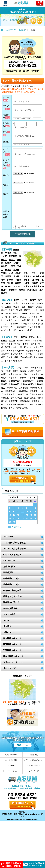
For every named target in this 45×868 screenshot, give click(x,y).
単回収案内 (34, 755)
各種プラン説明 (11, 755)
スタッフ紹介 (9, 614)
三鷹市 (27, 286)
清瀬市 (35, 283)
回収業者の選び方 (11, 602)
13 (27, 511)
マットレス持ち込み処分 (14, 549)
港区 (15, 253)
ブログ (6, 620)
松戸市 (4, 341)
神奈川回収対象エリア (13, 656)
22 (35, 515)
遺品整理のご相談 (11, 585)
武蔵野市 (36, 286)
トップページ (9, 537)
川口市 (16, 300)
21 (31, 515)
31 (14, 522)
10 (14, 511)
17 (14, 515)
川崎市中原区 (15, 381)
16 (10, 515)
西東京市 (17, 286)
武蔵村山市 (32, 290)
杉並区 (12, 260)
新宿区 (8, 270)
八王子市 (26, 276)
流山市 (12, 341)
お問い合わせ (9, 632)
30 (10, 522)
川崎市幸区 (14, 384)
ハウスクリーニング (12, 561)
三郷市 (8, 307)
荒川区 (16, 270)
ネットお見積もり (34, 765)
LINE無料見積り (11, 608)
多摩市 (10, 280)
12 (23, 511)
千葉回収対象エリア (12, 650)
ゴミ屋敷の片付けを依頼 (14, 543)
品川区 (4, 273)
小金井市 (36, 276)
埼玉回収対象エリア (12, 644)
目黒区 (8, 276)
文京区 (4, 256)
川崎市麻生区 (29, 381)
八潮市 (24, 314)
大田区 (12, 266)
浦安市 (24, 337)
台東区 (16, 276)
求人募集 (7, 626)
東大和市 (13, 290)
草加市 (33, 300)
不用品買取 (8, 573)
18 (18, 515)
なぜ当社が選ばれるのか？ (34, 760)
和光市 (16, 307)
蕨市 (24, 307)
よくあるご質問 (11, 760)
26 (23, 519)
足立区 (16, 263)
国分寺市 (36, 280)
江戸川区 (13, 256)
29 (35, 519)
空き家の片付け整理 (12, 590)
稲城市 (22, 290)
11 (18, 511)
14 (31, 511)
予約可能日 (17, 527)
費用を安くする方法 (12, 596)
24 (14, 519)
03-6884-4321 (22, 65)
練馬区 (27, 273)
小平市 (27, 283)
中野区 (35, 273)
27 (27, 519)
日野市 (18, 280)
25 (18, 519)
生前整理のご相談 (11, 579)
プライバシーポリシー (13, 662)
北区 (11, 273)
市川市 (25, 344)
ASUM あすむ (21, 4)
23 (10, 519)
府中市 (27, 280)
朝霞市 (16, 303)
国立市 (8, 286)
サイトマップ (9, 668)
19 (23, 515)
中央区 (8, 253)
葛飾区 (4, 266)
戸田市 (8, 303)
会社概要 (11, 765)
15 (35, 511)
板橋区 (8, 263)
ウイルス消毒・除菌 (12, 555)
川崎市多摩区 (27, 384)
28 (31, 519)
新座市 (31, 307)
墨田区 (18, 273)
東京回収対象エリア (12, 638)
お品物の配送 (9, 567)
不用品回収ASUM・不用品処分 (14, 30)
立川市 (10, 283)
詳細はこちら (23, 745)
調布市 (18, 283)
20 (27, 515)
